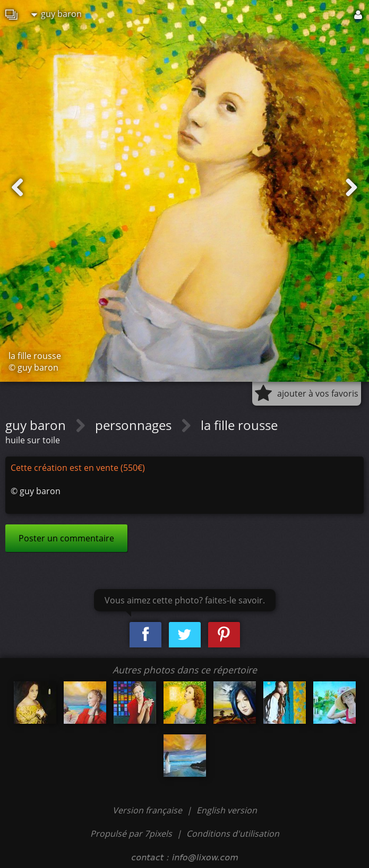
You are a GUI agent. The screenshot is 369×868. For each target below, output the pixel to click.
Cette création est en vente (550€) (78, 468)
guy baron (57, 14)
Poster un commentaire (66, 538)
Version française (148, 810)
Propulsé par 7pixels (131, 834)
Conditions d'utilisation (233, 834)
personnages (135, 425)
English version (227, 810)
